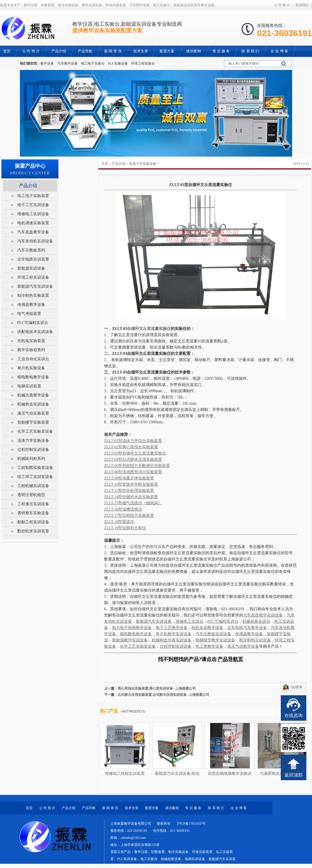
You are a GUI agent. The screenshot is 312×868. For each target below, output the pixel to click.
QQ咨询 (297, 687)
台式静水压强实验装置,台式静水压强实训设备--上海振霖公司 (164, 695)
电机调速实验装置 (33, 223)
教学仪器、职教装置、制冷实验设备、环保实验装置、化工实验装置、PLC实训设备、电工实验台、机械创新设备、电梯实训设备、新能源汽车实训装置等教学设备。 (173, 859)
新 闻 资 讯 (110, 808)
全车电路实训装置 (33, 259)
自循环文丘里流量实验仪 (149, 329)
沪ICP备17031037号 (191, 824)
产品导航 (89, 808)
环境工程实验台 (143, 63)
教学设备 (47, 63)
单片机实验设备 (31, 368)
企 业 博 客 (239, 808)
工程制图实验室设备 (35, 468)
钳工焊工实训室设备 (35, 477)
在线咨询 (294, 715)
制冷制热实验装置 (33, 296)
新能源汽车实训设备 (35, 286)
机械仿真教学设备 (33, 395)
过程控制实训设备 (33, 450)
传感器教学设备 (31, 305)
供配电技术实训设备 (35, 332)
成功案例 (172, 808)
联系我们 (302, 5)
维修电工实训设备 (33, 214)
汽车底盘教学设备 (33, 232)
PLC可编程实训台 (33, 323)
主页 (105, 164)
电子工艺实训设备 (33, 205)
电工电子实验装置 (33, 196)
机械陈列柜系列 (31, 459)
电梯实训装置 (29, 386)
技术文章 (132, 808)
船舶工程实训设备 (33, 522)
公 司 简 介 (282, 5)
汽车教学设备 (68, 63)
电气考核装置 (29, 314)
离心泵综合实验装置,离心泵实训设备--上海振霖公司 (157, 688)
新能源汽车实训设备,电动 (177, 774)
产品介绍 (119, 164)
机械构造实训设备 (33, 404)
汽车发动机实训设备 (35, 241)
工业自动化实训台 (33, 359)
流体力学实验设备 (143, 164)
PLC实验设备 (118, 63)
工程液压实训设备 (33, 504)
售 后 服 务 (193, 808)
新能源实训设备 (31, 268)
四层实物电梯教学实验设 (230, 774)
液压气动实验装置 (33, 413)
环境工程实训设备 (33, 277)
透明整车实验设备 (33, 513)
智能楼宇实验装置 (33, 422)
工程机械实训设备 (33, 486)
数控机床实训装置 (33, 531)
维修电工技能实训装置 (125, 774)
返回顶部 (294, 775)
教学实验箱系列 (31, 350)
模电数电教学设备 (33, 377)
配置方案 (152, 808)
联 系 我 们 (216, 808)
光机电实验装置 (31, 341)
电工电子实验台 (93, 63)
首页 (29, 808)
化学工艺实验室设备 (35, 431)
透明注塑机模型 (31, 495)
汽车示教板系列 (31, 250)
